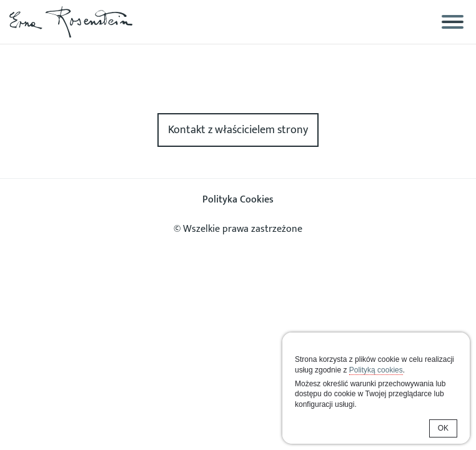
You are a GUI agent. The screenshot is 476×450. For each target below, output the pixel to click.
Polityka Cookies (238, 200)
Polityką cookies (376, 370)
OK (443, 428)
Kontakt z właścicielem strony (238, 130)
